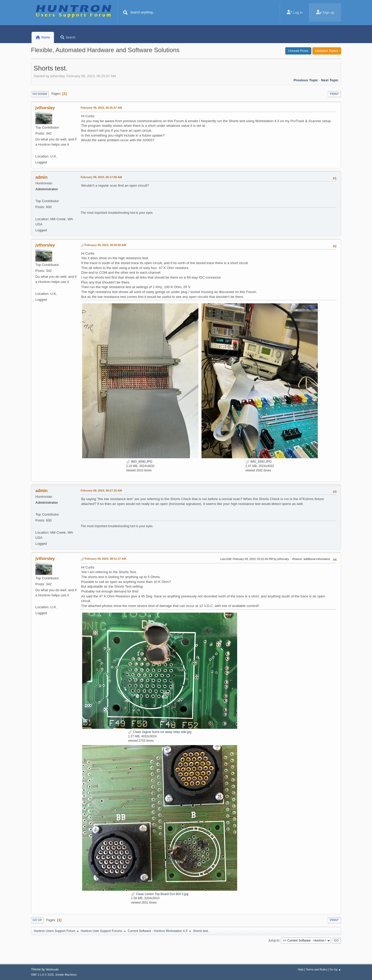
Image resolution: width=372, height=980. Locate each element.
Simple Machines (66, 975)
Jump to (274, 940)
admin (41, 177)
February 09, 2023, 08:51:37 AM (105, 559)
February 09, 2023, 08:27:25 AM (101, 491)
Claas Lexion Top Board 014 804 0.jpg (160, 894)
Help (301, 969)
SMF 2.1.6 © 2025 (42, 975)
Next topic (330, 80)
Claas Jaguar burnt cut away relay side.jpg (160, 732)
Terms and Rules (317, 969)
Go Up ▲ (335, 969)
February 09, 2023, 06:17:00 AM (101, 177)
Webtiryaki (52, 969)
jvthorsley (45, 108)
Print (334, 94)
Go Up (37, 920)
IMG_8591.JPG (259, 462)
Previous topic (306, 80)
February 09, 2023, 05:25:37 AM (101, 108)
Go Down (40, 94)
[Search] (126, 13)
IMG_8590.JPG (139, 462)
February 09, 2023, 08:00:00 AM (105, 245)
